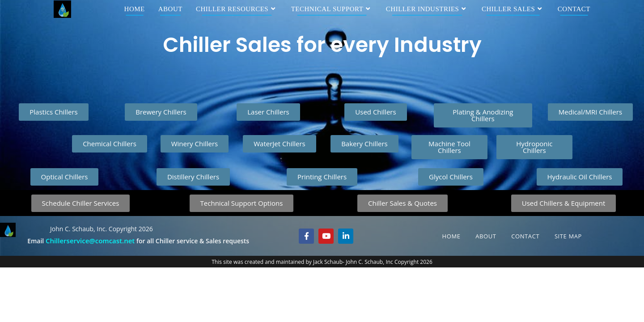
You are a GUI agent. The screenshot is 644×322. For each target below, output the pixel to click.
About (486, 236)
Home (451, 236)
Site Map (568, 236)
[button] (322, 177)
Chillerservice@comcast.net (90, 241)
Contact (525, 236)
